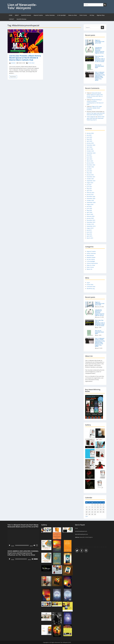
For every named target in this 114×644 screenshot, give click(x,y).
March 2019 (90, 238)
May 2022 (89, 173)
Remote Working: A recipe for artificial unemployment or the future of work (95, 102)
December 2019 (91, 220)
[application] (23, 538)
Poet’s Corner (83, 15)
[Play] (10, 545)
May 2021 (89, 189)
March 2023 (90, 161)
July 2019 (89, 230)
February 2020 (91, 216)
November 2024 (91, 145)
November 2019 (91, 222)
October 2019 (90, 224)
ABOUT (17, 15)
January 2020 (90, 218)
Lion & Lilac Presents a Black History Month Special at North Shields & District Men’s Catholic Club (25, 58)
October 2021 (90, 179)
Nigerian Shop (101, 15)
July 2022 (89, 169)
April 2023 (89, 159)
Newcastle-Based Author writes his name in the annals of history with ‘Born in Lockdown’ (95, 95)
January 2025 (90, 143)
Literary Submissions (92, 263)
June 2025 (89, 137)
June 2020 (89, 208)
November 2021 (91, 177)
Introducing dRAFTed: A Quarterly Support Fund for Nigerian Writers (100, 50)
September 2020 (91, 202)
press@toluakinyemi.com (81, 531)
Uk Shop (92, 15)
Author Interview (50, 15)
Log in (88, 283)
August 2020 (90, 204)
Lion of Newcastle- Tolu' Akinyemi (22, 6)
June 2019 (89, 232)
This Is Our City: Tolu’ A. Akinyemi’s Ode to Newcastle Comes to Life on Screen (100, 59)
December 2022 (91, 165)
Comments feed (91, 287)
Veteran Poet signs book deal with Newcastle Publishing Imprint (96, 114)
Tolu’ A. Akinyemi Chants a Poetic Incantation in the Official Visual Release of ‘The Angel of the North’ (100, 76)
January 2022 (90, 175)
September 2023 (91, 153)
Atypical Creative (38, 15)
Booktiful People (91, 257)
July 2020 (89, 206)
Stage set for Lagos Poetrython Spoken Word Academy (94, 108)
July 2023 (89, 155)
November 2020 (91, 198)
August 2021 (90, 183)
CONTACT (11, 19)
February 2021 (91, 193)
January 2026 (90, 133)
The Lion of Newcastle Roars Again (99, 66)
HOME (11, 15)
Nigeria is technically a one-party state (100, 42)
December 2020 (91, 197)
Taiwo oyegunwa (91, 117)
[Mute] (34, 545)
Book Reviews (90, 255)
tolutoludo (13, 63)
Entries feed (90, 285)
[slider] (21, 559)
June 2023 (89, 157)
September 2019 (91, 226)
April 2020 (89, 212)
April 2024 (89, 147)
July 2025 (89, 135)
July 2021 (89, 185)
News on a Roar (73, 15)
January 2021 (90, 195)
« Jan (86, 516)
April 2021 (89, 191)
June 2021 (89, 187)
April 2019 (89, 236)
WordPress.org (91, 289)
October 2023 (90, 151)
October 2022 (90, 167)
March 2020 (90, 214)
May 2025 (89, 139)
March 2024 (90, 149)
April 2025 (89, 141)
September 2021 (91, 181)
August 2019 (90, 228)
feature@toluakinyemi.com (81, 534)
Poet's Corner (90, 267)
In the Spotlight (61, 15)
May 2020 (89, 210)
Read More (13, 77)
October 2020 (90, 200)
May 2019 (89, 234)
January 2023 (90, 163)
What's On (89, 269)
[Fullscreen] (37, 545)
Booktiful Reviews (26, 15)
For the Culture (31, 63)
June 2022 (89, 171)
